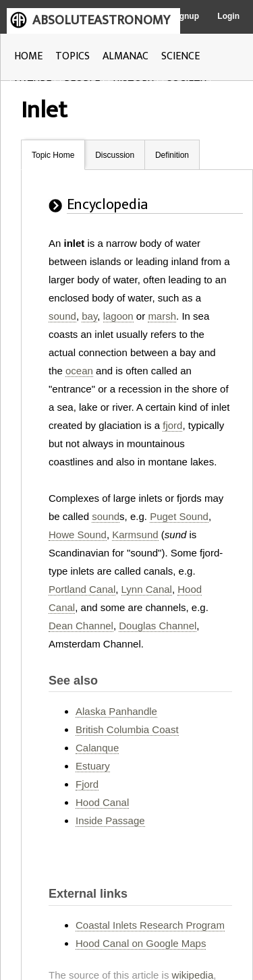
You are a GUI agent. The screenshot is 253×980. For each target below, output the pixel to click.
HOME (28, 56)
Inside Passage (110, 820)
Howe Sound (78, 535)
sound (62, 316)
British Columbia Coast (127, 729)
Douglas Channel (158, 626)
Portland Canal (82, 589)
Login (228, 16)
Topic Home (53, 155)
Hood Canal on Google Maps (141, 943)
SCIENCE (180, 56)
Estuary (93, 766)
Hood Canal (102, 802)
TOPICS (73, 56)
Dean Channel (81, 626)
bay (89, 316)
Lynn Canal (147, 589)
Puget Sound (179, 516)
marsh (162, 316)
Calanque (97, 748)
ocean (79, 371)
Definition (172, 155)
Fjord (87, 784)
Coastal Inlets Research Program (150, 925)
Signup (185, 16)
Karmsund (135, 535)
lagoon (118, 316)
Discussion (115, 155)
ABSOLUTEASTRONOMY (101, 20)
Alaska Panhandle (116, 711)
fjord (172, 425)
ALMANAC (125, 56)
